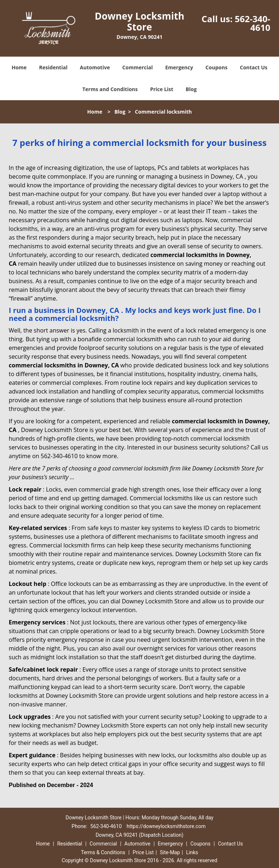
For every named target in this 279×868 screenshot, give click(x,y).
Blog (191, 89)
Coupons (217, 67)
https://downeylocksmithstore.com (166, 826)
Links (192, 852)
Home (19, 67)
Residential (53, 67)
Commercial (138, 67)
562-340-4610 (252, 23)
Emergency (179, 67)
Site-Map (170, 852)
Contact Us (254, 67)
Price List (162, 89)
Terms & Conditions (103, 852)
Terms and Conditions (110, 89)
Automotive (95, 67)
